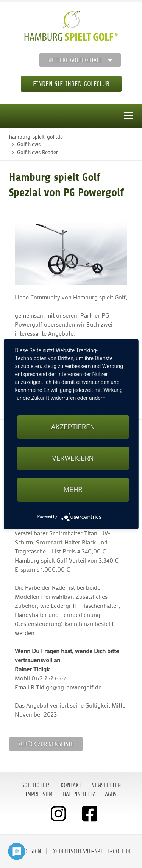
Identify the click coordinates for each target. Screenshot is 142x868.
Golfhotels (36, 785)
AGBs (111, 794)
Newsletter (106, 785)
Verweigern (73, 458)
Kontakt (71, 785)
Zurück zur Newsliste (46, 744)
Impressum (39, 794)
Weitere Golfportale (75, 60)
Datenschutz (79, 794)
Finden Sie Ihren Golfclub (71, 84)
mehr (73, 490)
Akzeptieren (73, 427)
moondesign (26, 851)
